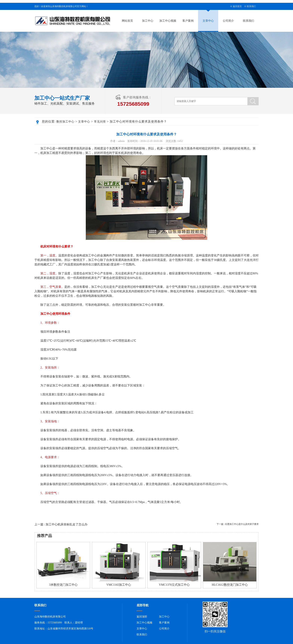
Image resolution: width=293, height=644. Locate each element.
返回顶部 (142, 617)
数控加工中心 (65, 122)
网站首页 (127, 21)
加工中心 (148, 21)
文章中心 (208, 21)
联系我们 (251, 6)
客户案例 (188, 21)
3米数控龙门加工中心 (63, 585)
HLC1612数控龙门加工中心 (230, 585)
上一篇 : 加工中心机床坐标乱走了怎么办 (61, 524)
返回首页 (237, 6)
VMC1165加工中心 (119, 585)
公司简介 (228, 21)
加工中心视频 (168, 21)
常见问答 (100, 122)
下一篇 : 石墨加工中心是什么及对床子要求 (238, 524)
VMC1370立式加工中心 (174, 585)
